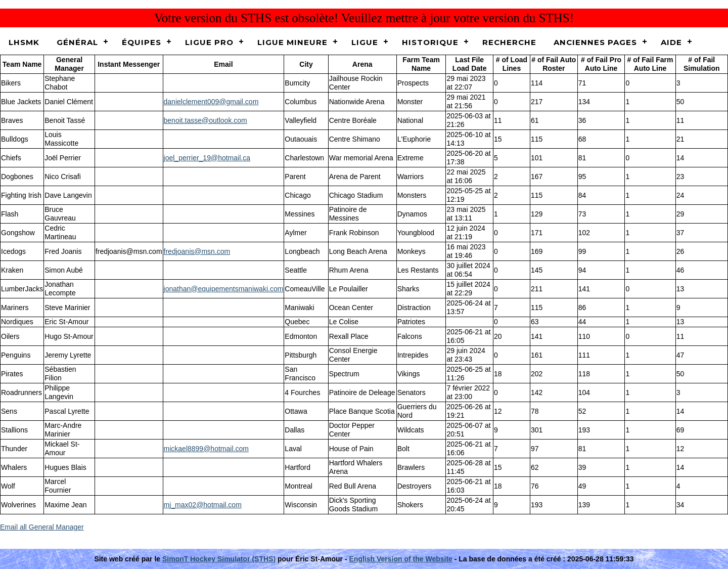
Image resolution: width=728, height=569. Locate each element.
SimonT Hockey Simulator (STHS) (219, 559)
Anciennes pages (595, 42)
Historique (430, 42)
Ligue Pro (209, 42)
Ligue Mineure (292, 42)
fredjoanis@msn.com (197, 251)
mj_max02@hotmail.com (203, 505)
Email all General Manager (42, 527)
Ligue (365, 42)
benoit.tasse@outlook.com (206, 120)
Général (77, 42)
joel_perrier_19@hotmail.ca (207, 158)
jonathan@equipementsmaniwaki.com (224, 289)
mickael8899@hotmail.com (206, 449)
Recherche (509, 42)
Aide (671, 42)
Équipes (142, 42)
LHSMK (24, 42)
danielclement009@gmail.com (211, 102)
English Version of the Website (401, 559)
